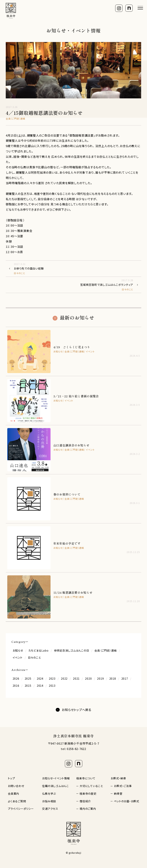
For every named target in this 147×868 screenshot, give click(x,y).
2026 (16, 679)
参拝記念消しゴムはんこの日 (72, 650)
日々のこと (34, 657)
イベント (18, 657)
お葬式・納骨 (118, 778)
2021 (76, 679)
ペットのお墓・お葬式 (127, 801)
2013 (52, 686)
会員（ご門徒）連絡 (106, 650)
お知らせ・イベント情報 (56, 778)
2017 (125, 679)
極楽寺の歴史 (88, 794)
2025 (28, 679)
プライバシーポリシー (21, 809)
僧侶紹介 (85, 801)
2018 (113, 679)
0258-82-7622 (76, 749)
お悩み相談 (49, 801)
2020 (88, 679)
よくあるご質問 (17, 801)
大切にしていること (91, 786)
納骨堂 (118, 794)
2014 (40, 686)
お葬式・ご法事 (123, 786)
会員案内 (13, 794)
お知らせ (18, 650)
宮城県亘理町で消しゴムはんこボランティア (70, 285)
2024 (40, 679)
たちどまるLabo (39, 650)
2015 (28, 686)
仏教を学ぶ (49, 794)
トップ (11, 778)
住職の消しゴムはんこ (56, 786)
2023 (52, 679)
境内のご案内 (88, 809)
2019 (100, 679)
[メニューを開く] (140, 8)
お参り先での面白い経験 (77, 269)
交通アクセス (50, 809)
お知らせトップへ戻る (77, 710)
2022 (64, 679)
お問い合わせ (16, 786)
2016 (16, 686)
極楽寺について (86, 778)
